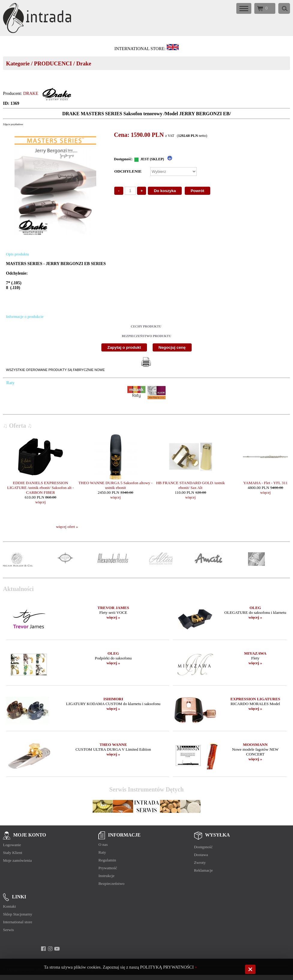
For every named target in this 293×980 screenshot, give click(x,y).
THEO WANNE (113, 745)
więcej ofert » (67, 527)
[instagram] (50, 949)
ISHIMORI (113, 699)
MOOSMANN (255, 745)
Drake (84, 63)
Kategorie (18, 63)
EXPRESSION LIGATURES (255, 699)
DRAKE (31, 93)
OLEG (255, 608)
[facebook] (43, 949)
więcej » (113, 617)
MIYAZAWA (255, 653)
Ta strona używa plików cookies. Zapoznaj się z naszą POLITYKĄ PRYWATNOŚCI (119, 967)
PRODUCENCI (53, 63)
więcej (41, 502)
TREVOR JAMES (113, 608)
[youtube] (57, 949)
